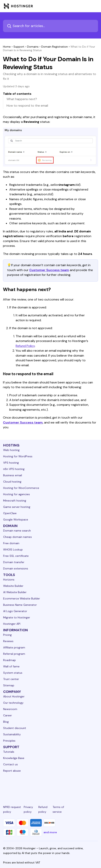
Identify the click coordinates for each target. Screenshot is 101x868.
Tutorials (9, 752)
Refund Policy (25, 346)
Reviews (8, 641)
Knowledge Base (14, 758)
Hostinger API (12, 624)
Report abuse (12, 771)
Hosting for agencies (17, 494)
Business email (13, 475)
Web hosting (11, 450)
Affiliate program (14, 647)
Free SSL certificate (16, 556)
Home (7, 47)
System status (13, 673)
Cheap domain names (17, 537)
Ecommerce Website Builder (22, 598)
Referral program (14, 654)
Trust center (11, 679)
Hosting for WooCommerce (21, 488)
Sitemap (9, 685)
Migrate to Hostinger (17, 617)
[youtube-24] (65, 785)
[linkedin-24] (6, 785)
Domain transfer (14, 562)
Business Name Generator (20, 605)
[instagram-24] (36, 785)
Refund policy (43, 809)
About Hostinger (14, 696)
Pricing (7, 635)
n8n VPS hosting (14, 469)
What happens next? (22, 99)
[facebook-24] (21, 785)
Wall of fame (11, 666)
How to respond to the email (27, 106)
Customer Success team (49, 270)
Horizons (9, 580)
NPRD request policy (12, 809)
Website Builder (13, 586)
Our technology (13, 703)
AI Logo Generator (15, 611)
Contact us (10, 764)
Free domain (11, 543)
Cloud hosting (12, 482)
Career (8, 715)
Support (19, 47)
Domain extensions (16, 568)
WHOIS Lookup (13, 550)
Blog (6, 722)
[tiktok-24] (95, 785)
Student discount (15, 728)
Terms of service (58, 809)
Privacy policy (28, 809)
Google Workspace (16, 519)
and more (50, 832)
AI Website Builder (15, 592)
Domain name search (17, 531)
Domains (33, 47)
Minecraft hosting (15, 501)
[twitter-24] (50, 785)
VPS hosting (11, 463)
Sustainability (12, 734)
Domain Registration (55, 47)
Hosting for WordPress (18, 456)
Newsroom (10, 709)
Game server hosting (17, 507)
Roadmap (9, 660)
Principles (9, 741)
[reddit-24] (80, 785)
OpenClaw (10, 513)
